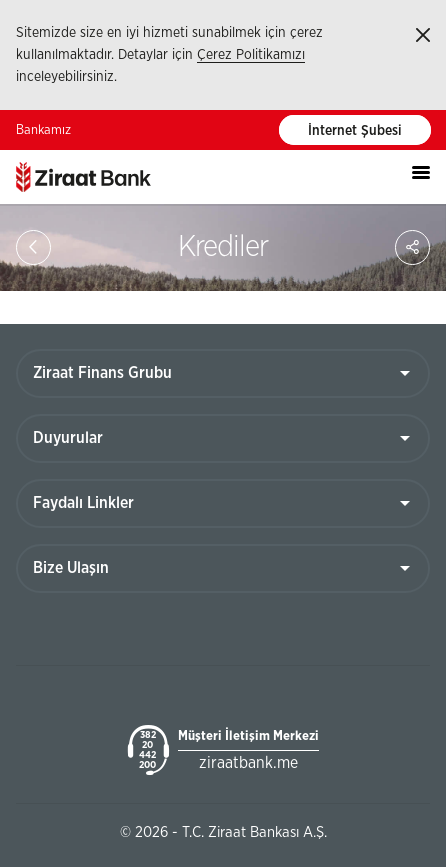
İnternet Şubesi (355, 131)
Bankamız (43, 130)
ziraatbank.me (248, 763)
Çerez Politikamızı (251, 55)
